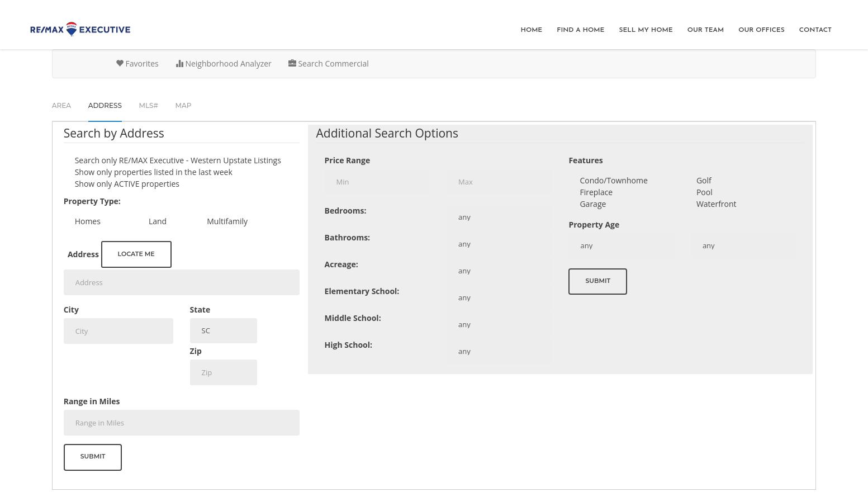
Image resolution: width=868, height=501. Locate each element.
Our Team (706, 30)
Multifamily (227, 221)
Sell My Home (646, 30)
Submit (93, 456)
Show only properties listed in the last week (154, 172)
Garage (593, 204)
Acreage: (341, 264)
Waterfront (717, 204)
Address (83, 254)
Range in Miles (92, 401)
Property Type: (92, 201)
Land (158, 221)
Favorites (137, 63)
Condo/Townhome (613, 180)
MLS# (149, 105)
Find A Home (580, 30)
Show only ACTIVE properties (127, 184)
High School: (348, 345)
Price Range (348, 160)
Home (531, 30)
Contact (815, 30)
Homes (88, 221)
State (200, 309)
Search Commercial (329, 63)
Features (585, 160)
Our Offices (762, 30)
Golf (704, 180)
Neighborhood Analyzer (224, 63)
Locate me (136, 254)
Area (61, 105)
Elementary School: (362, 291)
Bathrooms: (348, 237)
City (71, 309)
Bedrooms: (346, 211)
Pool (705, 192)
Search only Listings (178, 160)
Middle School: (353, 318)
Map (184, 105)
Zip (196, 351)
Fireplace (596, 192)
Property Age (594, 224)
